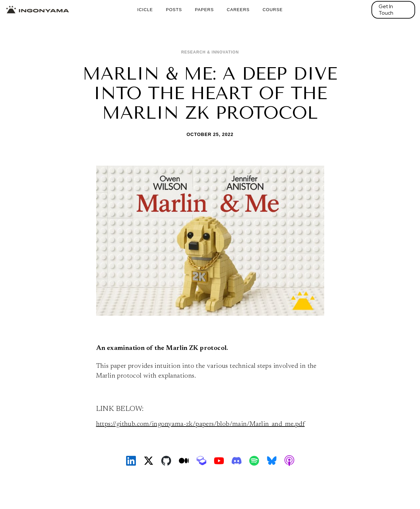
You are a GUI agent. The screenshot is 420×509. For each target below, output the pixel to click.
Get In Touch (386, 10)
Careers (238, 10)
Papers (204, 10)
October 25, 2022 (210, 134)
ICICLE (145, 10)
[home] (37, 10)
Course (273, 10)
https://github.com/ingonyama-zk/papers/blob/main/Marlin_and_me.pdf (200, 424)
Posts (174, 10)
